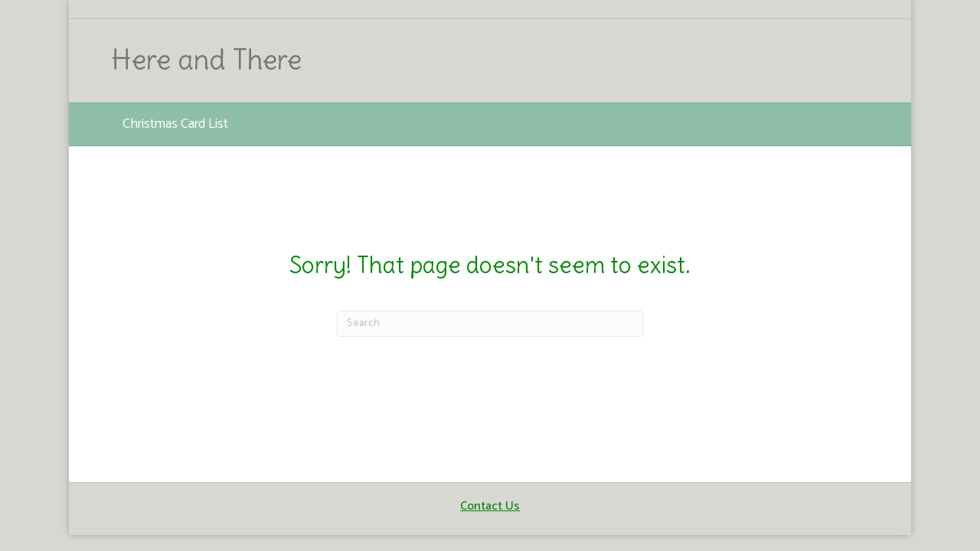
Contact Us (490, 506)
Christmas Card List (175, 124)
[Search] (490, 324)
